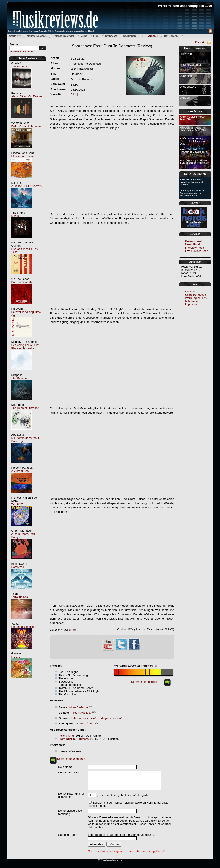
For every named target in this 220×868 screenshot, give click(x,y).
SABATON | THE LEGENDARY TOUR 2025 (194, 151)
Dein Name (65, 767)
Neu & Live (195, 111)
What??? (17, 504)
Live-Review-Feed (197, 251)
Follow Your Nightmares (27, 126)
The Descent (20, 378)
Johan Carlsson (78, 707)
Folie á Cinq (66, 736)
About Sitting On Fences (27, 96)
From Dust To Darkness (74, 739)
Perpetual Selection (24, 627)
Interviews (111, 36)
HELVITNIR (186, 54)
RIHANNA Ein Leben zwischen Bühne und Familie (191, 182)
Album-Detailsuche (21, 52)
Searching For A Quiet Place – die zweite (25, 347)
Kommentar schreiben (145, 682)
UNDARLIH (186, 76)
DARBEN (185, 98)
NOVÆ (16, 657)
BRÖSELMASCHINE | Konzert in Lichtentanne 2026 (193, 141)
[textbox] (24, 48)
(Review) (112, 46)
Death (15, 216)
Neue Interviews (195, 48)
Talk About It (19, 67)
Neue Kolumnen (195, 174)
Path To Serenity (22, 282)
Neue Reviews (27, 58)
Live (96, 36)
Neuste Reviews (37, 36)
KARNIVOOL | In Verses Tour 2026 (193, 118)
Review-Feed (194, 241)
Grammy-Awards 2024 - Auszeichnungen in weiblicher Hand (193, 193)
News (84, 36)
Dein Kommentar (69, 772)
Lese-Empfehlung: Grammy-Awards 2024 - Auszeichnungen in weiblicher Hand (51, 31)
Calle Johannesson (83, 718)
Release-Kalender (63, 36)
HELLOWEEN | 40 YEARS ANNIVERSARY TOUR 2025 (195, 162)
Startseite (15, 36)
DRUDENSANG (188, 87)
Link (74, 94)
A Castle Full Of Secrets (27, 186)
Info (72, 630)
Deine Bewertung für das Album (71, 795)
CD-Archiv (150, 36)
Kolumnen (129, 36)
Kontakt (200, 42)
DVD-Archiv (171, 36)
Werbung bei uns (196, 298)
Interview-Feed (195, 248)
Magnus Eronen (111, 718)
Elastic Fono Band (23, 156)
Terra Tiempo (20, 597)
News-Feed (192, 244)
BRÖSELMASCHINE (191, 65)
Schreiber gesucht (197, 295)
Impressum (192, 304)
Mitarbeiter (192, 301)
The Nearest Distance (25, 408)
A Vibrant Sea (20, 471)
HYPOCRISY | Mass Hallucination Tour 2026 (193, 129)
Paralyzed (18, 567)
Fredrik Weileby (81, 713)
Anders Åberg (86, 723)
